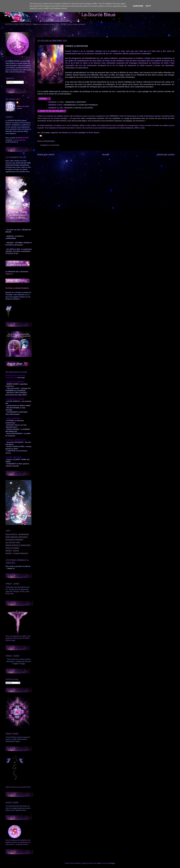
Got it (148, 6)
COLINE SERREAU (13, 401)
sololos (99, 863)
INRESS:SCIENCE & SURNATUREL (18, 545)
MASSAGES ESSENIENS (14, 540)
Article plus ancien (166, 155)
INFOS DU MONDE (12, 548)
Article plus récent (46, 155)
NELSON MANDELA (14, 408)
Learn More (138, 6)
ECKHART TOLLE (13, 425)
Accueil (106, 155)
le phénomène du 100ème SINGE (18, 406)
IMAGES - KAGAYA (12, 551)
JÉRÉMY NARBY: (13, 384)
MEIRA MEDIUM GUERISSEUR (17, 537)
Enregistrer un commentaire (50, 145)
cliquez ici (11, 568)
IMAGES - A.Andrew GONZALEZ (17, 554)
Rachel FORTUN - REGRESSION (17, 534)
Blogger (112, 863)
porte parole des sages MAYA (16, 395)
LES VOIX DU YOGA (13, 543)
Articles (10, 82)
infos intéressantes (13, 414)
